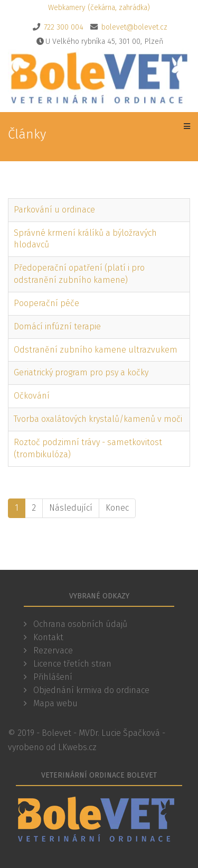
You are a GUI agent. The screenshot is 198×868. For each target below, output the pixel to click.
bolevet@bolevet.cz (134, 27)
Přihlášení (52, 677)
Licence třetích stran (71, 664)
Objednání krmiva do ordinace (90, 690)
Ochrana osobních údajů (79, 624)
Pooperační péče (46, 303)
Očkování (32, 396)
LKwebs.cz (77, 747)
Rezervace (52, 650)
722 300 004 (64, 27)
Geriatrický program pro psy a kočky (81, 372)
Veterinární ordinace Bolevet (99, 775)
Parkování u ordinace (54, 210)
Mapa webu (54, 703)
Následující (71, 508)
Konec (117, 508)
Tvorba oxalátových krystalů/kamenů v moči (98, 419)
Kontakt (47, 637)
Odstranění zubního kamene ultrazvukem (96, 350)
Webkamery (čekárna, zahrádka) (99, 8)
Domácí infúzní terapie (57, 326)
